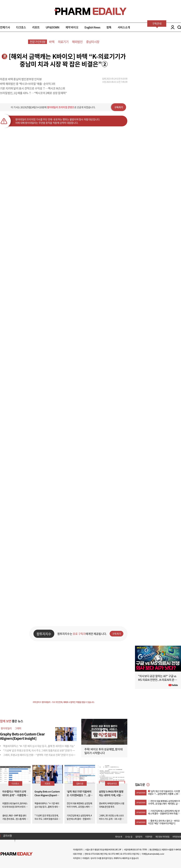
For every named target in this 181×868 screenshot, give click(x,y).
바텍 (52, 42)
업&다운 (80, 783)
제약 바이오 (72, 27)
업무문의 (139, 837)
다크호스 (21, 27)
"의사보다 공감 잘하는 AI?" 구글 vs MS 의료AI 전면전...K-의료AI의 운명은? (157, 680)
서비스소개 (124, 27)
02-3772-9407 (114, 854)
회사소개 (119, 837)
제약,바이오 (112, 783)
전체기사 (5, 27)
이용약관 (149, 837)
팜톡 (109, 27)
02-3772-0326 (94, 854)
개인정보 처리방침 (162, 837)
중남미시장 (93, 42)
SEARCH (179, 27)
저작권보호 (177, 837)
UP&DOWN (52, 27)
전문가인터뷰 (38, 42)
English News (92, 27)
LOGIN (172, 27)
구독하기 (119, 107)
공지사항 (7, 836)
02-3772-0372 (126, 854)
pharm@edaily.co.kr (156, 854)
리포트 (36, 27)
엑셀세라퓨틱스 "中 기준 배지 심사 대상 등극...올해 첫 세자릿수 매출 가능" (39, 746)
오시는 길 (129, 837)
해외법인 (77, 42)
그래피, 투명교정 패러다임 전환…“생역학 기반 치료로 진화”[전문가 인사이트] (40, 755)
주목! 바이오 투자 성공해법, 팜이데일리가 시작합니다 (103, 751)
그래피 (18, 728)
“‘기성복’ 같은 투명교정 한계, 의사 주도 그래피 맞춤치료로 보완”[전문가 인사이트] (42, 750)
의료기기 (63, 42)
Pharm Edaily (16, 854)
